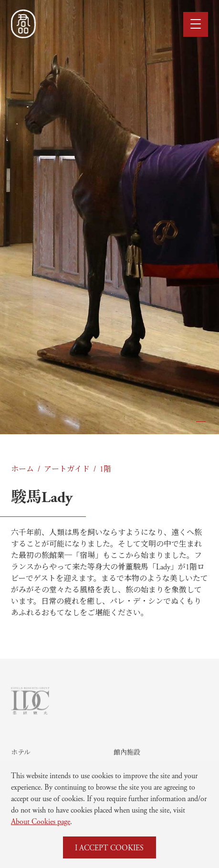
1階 (105, 468)
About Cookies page (41, 821)
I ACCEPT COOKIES (109, 847)
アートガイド (67, 468)
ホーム (22, 468)
